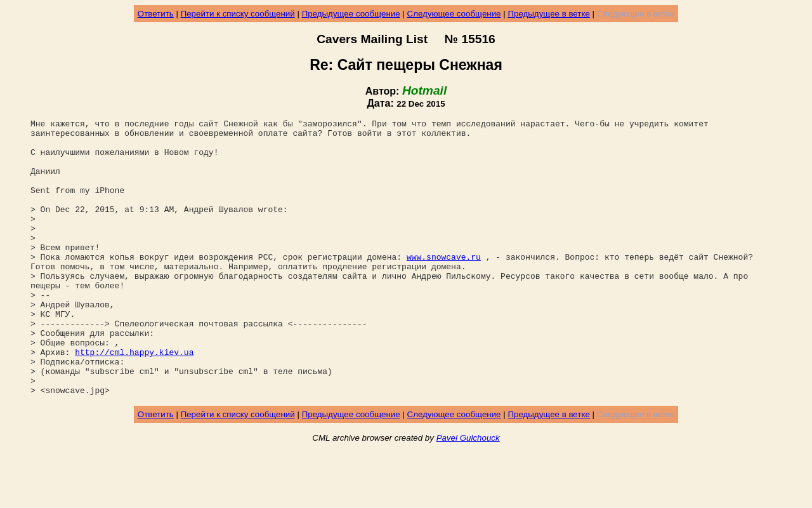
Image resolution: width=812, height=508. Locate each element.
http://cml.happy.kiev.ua (134, 399)
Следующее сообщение (454, 14)
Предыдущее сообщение (351, 14)
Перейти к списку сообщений (238, 14)
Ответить (156, 14)
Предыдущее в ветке (548, 14)
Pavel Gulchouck (468, 493)
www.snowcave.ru (444, 285)
